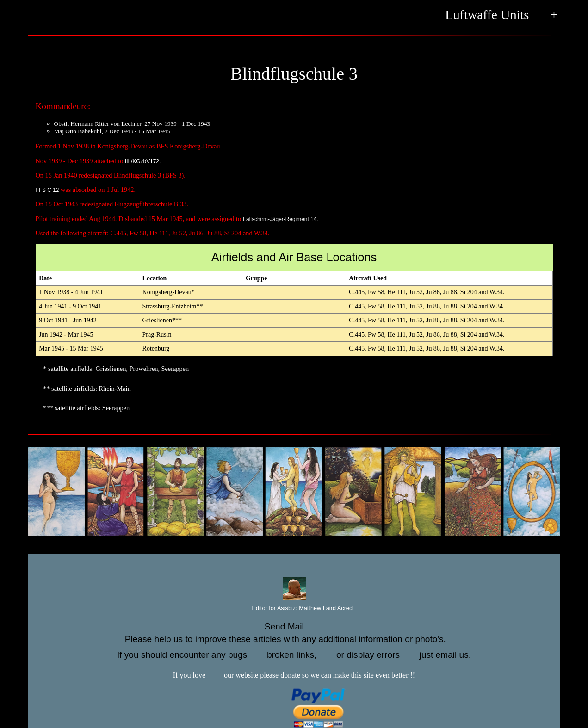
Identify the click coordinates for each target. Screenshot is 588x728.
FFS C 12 (47, 190)
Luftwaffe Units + (501, 15)
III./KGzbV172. (143, 161)
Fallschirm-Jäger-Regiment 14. (281, 219)
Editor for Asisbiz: (294, 608)
